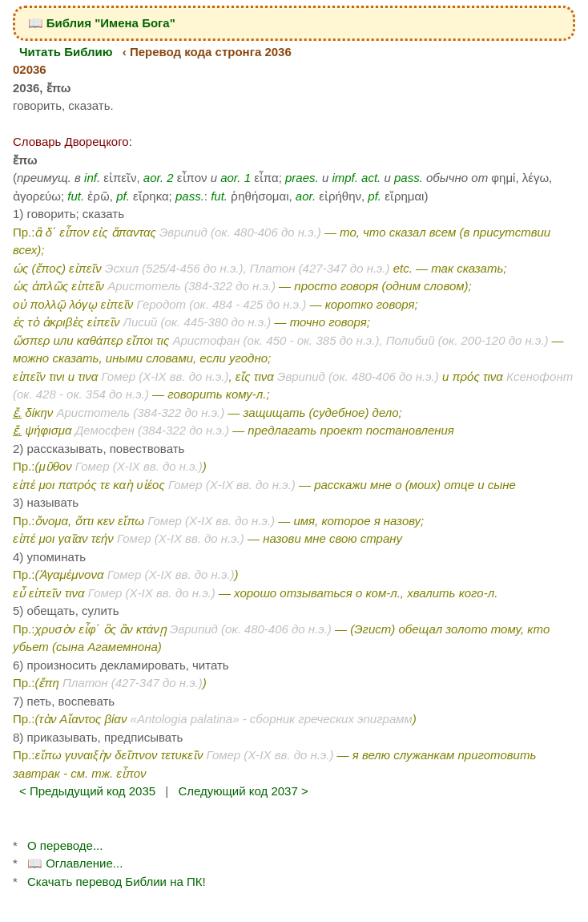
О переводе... (65, 845)
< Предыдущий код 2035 (87, 791)
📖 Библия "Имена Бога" (102, 23)
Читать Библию (66, 52)
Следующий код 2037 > (243, 791)
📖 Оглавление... (75, 863)
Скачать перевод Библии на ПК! (117, 882)
